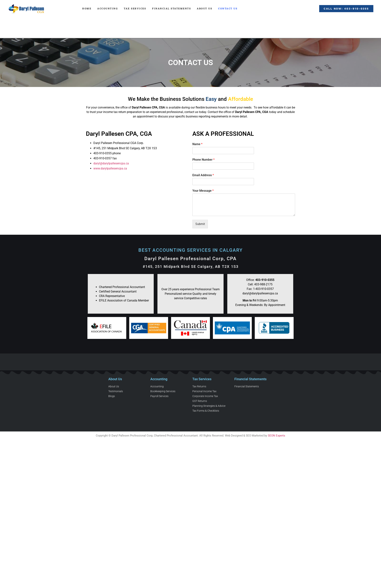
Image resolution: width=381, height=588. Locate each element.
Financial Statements (171, 9)
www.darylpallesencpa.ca (110, 168)
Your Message (203, 191)
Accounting (108, 9)
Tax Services (135, 9)
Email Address (203, 175)
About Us (205, 9)
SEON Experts (277, 436)
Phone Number (203, 160)
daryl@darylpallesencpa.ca (111, 163)
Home (87, 9)
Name (197, 144)
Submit (200, 224)
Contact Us (228, 9)
